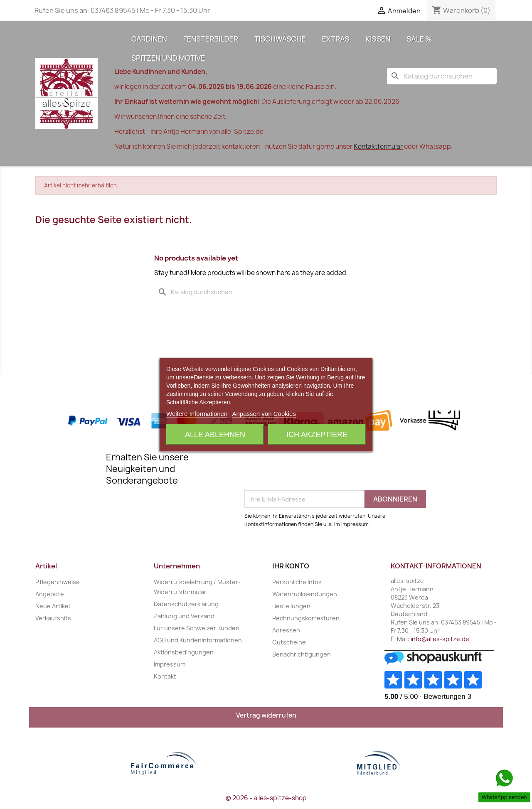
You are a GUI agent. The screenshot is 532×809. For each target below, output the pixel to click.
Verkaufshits (53, 618)
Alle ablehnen (215, 434)
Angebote (50, 594)
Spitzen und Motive (168, 58)
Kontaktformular (378, 146)
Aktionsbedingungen (184, 652)
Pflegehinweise (58, 582)
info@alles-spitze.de (440, 639)
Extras (336, 39)
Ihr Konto (291, 566)
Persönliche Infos (297, 582)
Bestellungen (291, 606)
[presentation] (308, 470)
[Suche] (442, 76)
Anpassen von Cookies (264, 413)
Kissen (378, 39)
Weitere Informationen (197, 413)
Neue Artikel (53, 606)
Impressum (170, 664)
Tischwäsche (280, 39)
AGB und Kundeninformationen (198, 640)
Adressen (286, 630)
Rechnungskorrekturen (306, 618)
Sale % (419, 39)
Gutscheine (289, 642)
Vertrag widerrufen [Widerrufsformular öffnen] (266, 715)
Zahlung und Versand (184, 616)
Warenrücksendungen (305, 594)
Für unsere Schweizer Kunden (197, 628)
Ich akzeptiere (317, 434)
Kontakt (165, 676)
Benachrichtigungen (302, 654)
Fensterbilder (211, 39)
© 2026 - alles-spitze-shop (266, 798)
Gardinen (149, 39)
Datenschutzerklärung (186, 604)
